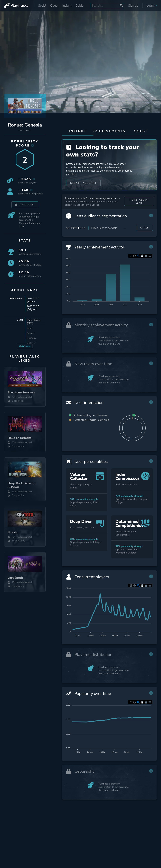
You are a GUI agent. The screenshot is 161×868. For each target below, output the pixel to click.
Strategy (31, 339)
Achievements (109, 131)
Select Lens (76, 238)
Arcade (31, 334)
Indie (29, 329)
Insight (67, 6)
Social (42, 6)
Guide (79, 6)
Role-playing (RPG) (34, 322)
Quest (54, 6)
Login (152, 6)
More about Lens (139, 212)
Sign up (133, 6)
